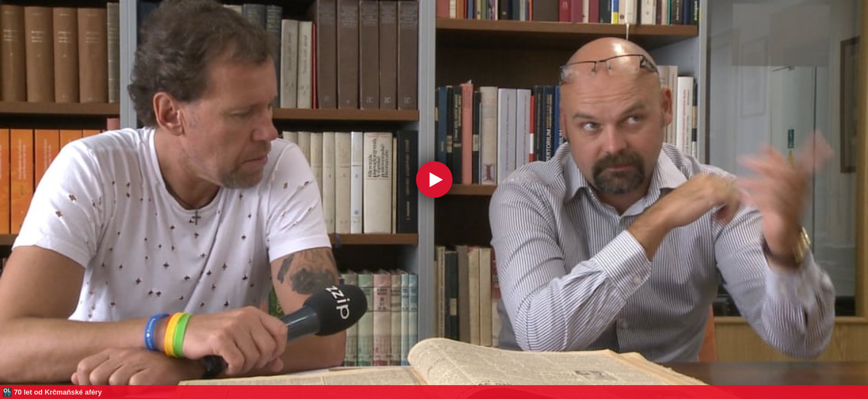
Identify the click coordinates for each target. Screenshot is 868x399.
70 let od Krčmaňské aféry (58, 392)
